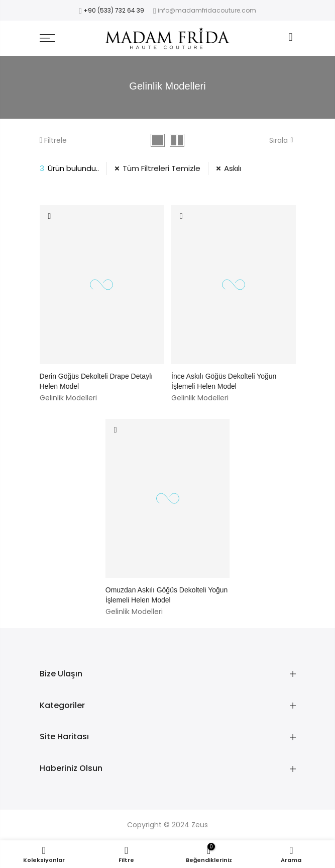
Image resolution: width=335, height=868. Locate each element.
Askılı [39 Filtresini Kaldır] (233, 168)
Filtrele (53, 140)
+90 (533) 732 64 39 (114, 10)
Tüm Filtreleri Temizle (161, 168)
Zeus (200, 825)
